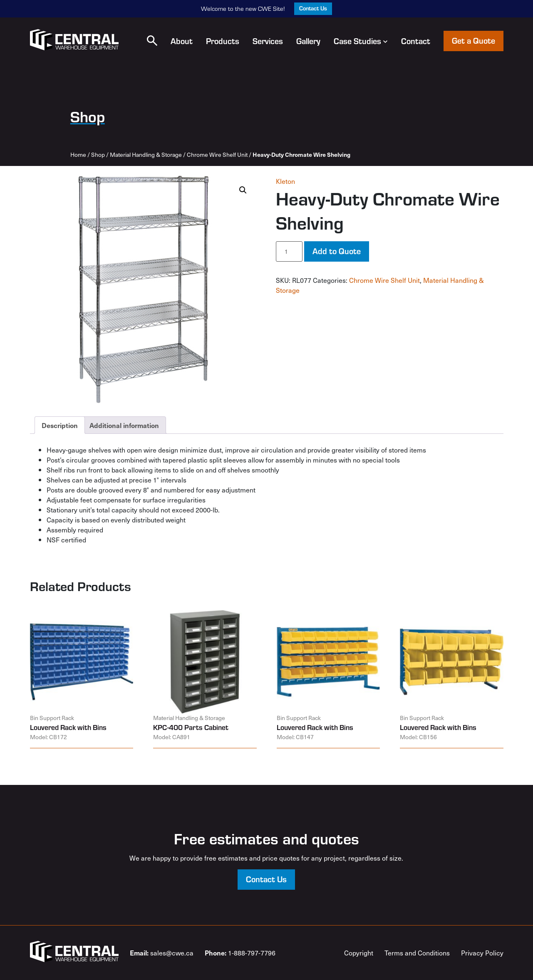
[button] (152, 41)
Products (223, 41)
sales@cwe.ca (162, 953)
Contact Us (313, 8)
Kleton (285, 181)
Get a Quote (474, 40)
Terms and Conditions (417, 953)
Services (268, 41)
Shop (98, 155)
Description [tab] (60, 425)
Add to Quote (337, 251)
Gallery (308, 41)
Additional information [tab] (124, 425)
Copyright (359, 953)
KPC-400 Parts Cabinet (191, 727)
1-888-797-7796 (240, 953)
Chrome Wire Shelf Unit (217, 155)
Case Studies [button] (361, 41)
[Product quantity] (289, 251)
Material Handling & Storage (146, 155)
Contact (416, 41)
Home (78, 155)
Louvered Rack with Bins (68, 727)
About (182, 41)
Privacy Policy (482, 953)
